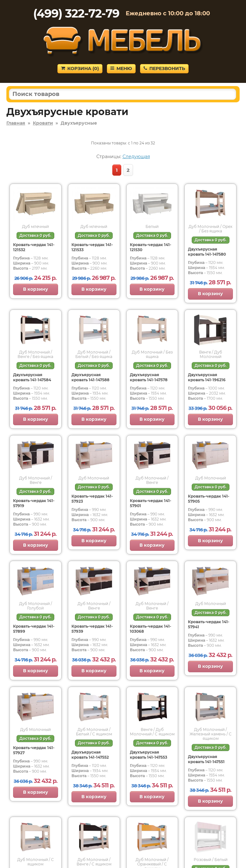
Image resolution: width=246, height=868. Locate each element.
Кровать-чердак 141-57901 (151, 503)
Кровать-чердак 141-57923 (92, 499)
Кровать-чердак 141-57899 (34, 629)
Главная (16, 123)
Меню (121, 69)
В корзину (36, 289)
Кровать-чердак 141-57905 (209, 499)
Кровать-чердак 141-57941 (209, 624)
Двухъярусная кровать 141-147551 (206, 759)
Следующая (136, 157)
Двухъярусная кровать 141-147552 (90, 755)
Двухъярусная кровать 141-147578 (149, 377)
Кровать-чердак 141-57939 (92, 629)
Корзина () (80, 69)
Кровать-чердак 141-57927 (34, 750)
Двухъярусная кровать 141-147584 (32, 377)
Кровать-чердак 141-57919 (34, 503)
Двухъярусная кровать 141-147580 (207, 252)
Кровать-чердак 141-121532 (34, 247)
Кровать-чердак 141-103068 (151, 629)
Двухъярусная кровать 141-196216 (207, 377)
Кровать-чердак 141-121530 (151, 247)
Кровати (43, 123)
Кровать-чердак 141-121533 (92, 247)
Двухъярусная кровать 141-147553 (149, 755)
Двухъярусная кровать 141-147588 (90, 377)
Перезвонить (164, 69)
